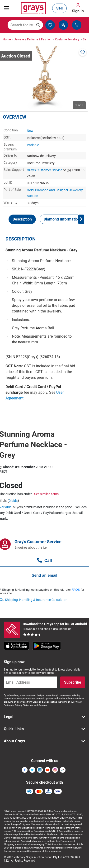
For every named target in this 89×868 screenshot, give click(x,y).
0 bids (13, 501)
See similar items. (47, 494)
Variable (33, 145)
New (30, 131)
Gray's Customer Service (44, 170)
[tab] (22, 219)
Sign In (78, 11)
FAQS (76, 590)
